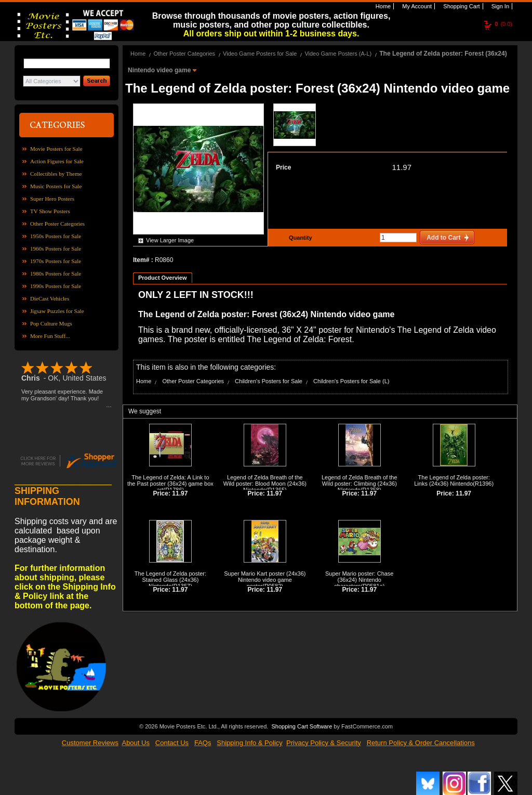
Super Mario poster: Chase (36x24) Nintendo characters (359, 580)
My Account (416, 6)
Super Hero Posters (52, 199)
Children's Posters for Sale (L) (351, 381)
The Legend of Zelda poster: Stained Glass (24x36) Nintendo (170, 580)
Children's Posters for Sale (269, 381)
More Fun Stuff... (50, 336)
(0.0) (503, 24)
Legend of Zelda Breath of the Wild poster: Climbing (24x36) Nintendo (360, 484)
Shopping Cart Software (302, 726)
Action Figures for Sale (57, 161)
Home (382, 6)
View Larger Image (170, 240)
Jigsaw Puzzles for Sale (57, 311)
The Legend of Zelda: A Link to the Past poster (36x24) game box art (170, 484)
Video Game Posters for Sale (260, 54)
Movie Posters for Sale (56, 149)
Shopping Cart (461, 6)
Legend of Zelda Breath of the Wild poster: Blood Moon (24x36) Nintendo (265, 484)
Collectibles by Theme (56, 174)
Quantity (299, 238)
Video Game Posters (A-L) (338, 54)
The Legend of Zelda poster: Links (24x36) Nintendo (452, 480)
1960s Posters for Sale (56, 249)
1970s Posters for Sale (56, 261)
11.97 (402, 167)
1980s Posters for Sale (56, 273)
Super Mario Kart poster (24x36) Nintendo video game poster (265, 580)
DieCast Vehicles (50, 298)
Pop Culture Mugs (51, 323)
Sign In (500, 6)
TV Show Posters (50, 211)
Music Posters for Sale (56, 186)
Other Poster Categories (57, 224)
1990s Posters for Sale (56, 286)
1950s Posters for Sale (56, 236)
